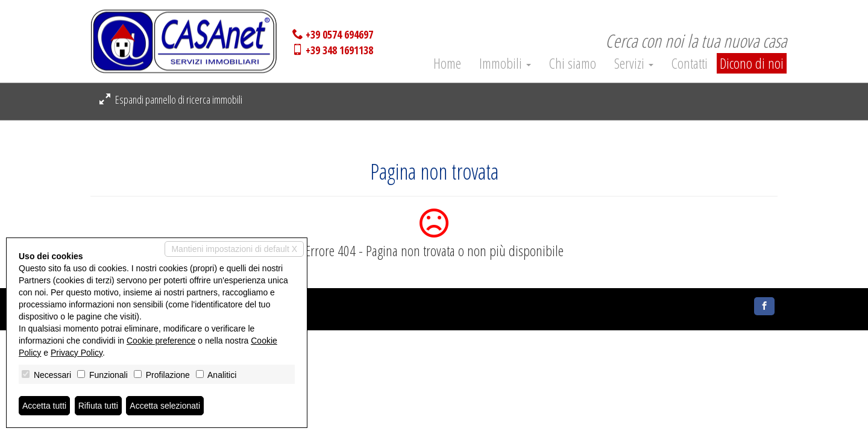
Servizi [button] (634, 62)
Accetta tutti (44, 406)
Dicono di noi (752, 63)
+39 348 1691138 (339, 50)
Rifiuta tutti (98, 406)
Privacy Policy (77, 353)
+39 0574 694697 (339, 34)
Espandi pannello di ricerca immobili (171, 99)
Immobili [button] (505, 62)
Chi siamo (573, 62)
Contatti (690, 62)
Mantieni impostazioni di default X (234, 249)
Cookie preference (161, 341)
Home (447, 62)
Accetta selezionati (165, 406)
